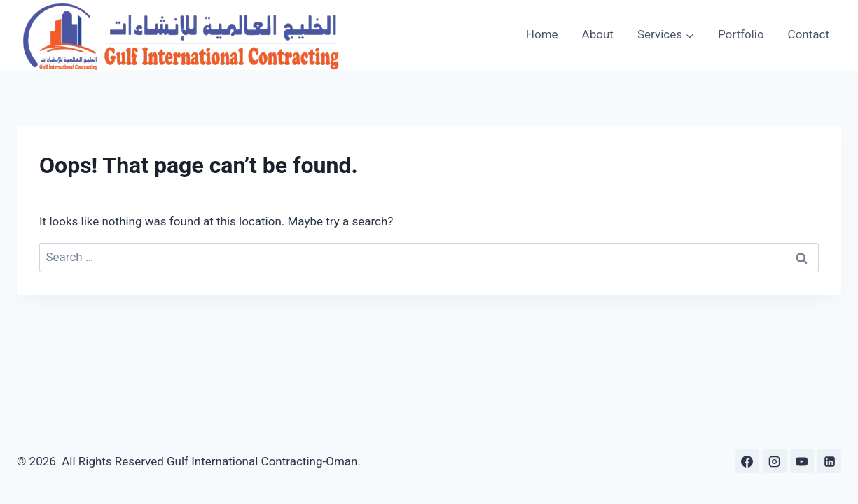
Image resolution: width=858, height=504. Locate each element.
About (598, 34)
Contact (809, 34)
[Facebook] (747, 461)
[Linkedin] (829, 461)
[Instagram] (775, 461)
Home (542, 34)
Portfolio (741, 34)
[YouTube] (802, 461)
